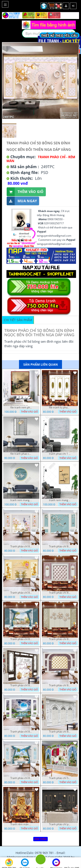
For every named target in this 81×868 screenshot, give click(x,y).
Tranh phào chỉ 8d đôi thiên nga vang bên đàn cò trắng (21, 593)
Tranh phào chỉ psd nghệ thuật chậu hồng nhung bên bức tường (60, 824)
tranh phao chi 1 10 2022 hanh (60, 454)
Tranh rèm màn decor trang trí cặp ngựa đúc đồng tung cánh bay (21, 824)
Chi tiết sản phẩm (18, 320)
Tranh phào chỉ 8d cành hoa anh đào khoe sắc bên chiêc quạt (21, 685)
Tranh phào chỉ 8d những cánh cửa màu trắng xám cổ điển (60, 732)
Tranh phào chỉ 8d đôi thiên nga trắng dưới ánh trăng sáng (21, 732)
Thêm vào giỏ (25, 192)
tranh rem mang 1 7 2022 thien (60, 500)
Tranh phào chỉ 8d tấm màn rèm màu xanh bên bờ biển (21, 639)
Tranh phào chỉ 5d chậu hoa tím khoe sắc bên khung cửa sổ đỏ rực (60, 778)
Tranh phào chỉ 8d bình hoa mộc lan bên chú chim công (21, 546)
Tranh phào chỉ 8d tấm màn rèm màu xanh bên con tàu (21, 778)
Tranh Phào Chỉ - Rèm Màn (41, 159)
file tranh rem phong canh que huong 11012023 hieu (21, 408)
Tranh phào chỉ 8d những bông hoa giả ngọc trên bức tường (60, 639)
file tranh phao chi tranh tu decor (21, 454)
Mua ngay (22, 201)
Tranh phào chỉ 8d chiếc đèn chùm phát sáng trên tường (60, 593)
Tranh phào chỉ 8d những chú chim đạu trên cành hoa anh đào (60, 546)
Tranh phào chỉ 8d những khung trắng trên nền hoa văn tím (60, 685)
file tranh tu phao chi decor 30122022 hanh (60, 408)
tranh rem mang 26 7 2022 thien (21, 500)
